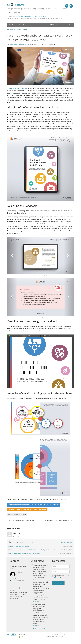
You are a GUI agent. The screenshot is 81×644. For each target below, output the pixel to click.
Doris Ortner (25, 44)
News (16, 44)
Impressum (49, 636)
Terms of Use (70, 636)
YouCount (27, 88)
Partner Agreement (51, 638)
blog (44, 600)
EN (71, 6)
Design (12, 44)
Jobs (58, 638)
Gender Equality (57, 636)
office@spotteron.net (16, 580)
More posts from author (67, 544)
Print (29, 29)
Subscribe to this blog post (16, 29)
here (43, 619)
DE (67, 6)
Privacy (64, 636)
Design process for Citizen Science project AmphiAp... (58, 522)
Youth (27, 516)
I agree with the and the (61, 579)
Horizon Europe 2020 (17, 88)
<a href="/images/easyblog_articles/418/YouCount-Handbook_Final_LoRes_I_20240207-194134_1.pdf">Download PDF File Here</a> (41, 361)
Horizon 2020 (19, 516)
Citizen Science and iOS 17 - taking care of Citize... (22, 522)
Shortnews (37, 602)
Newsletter (63, 638)
